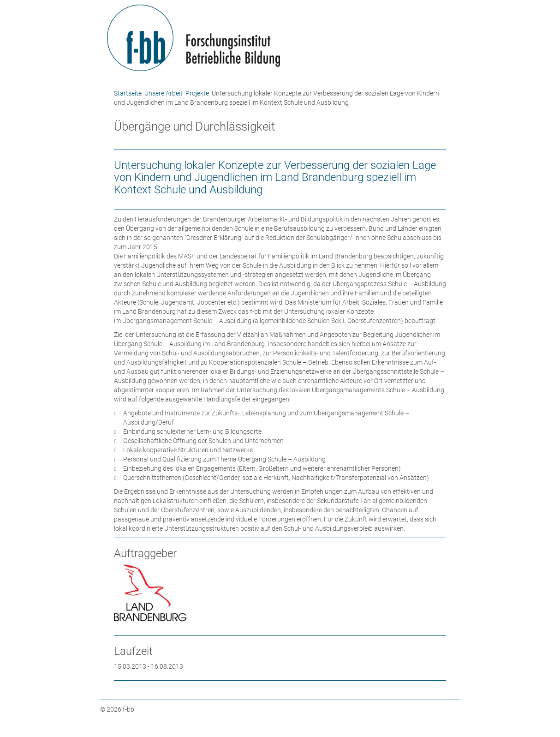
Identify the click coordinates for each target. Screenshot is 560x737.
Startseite (128, 93)
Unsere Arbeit (164, 93)
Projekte (197, 93)
